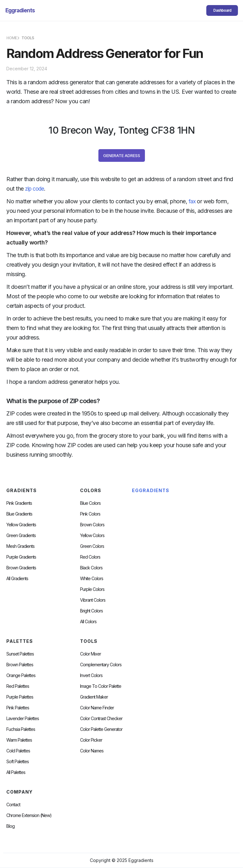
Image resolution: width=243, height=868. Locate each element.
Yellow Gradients (21, 525)
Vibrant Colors (93, 600)
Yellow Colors (92, 535)
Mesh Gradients (20, 546)
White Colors (92, 579)
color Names (92, 751)
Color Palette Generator (101, 729)
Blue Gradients (19, 514)
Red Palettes (18, 686)
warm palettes (19, 740)
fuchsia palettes (21, 729)
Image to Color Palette (101, 686)
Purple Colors (92, 589)
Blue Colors (90, 503)
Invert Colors (91, 675)
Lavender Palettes (23, 719)
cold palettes (18, 751)
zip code (34, 189)
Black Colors (91, 568)
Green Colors (92, 546)
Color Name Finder (97, 708)
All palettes (16, 772)
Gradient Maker (94, 697)
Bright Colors (91, 611)
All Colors (88, 622)
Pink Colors (90, 514)
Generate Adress (122, 155)
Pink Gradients (19, 503)
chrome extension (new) (29, 815)
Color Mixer (90, 654)
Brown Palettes (20, 665)
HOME (12, 38)
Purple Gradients (21, 557)
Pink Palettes (18, 708)
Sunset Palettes (20, 654)
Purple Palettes (20, 697)
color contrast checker (101, 719)
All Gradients (17, 579)
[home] (20, 10)
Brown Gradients (21, 568)
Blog (10, 826)
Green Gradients (21, 535)
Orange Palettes (21, 675)
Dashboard (222, 10)
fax (192, 201)
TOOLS (28, 38)
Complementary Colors (101, 665)
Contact (13, 805)
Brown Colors (92, 525)
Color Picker (91, 740)
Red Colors (90, 557)
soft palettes (18, 762)
